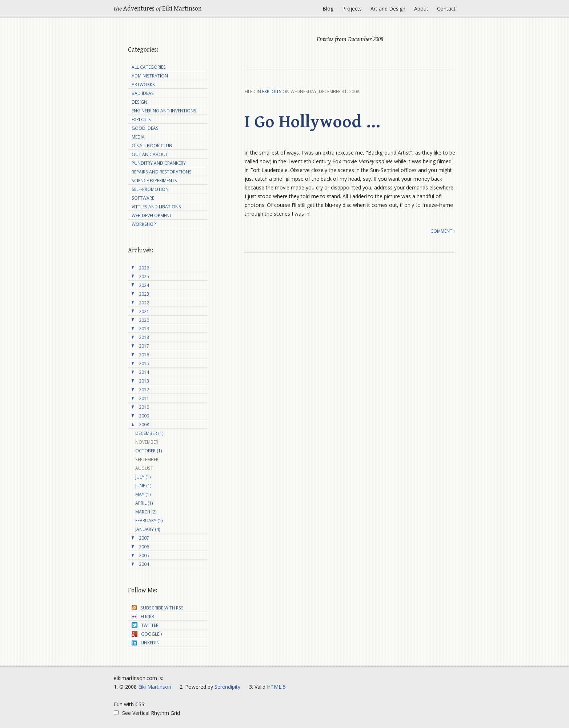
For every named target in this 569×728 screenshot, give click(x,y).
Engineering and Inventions (164, 111)
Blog (328, 9)
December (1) (149, 433)
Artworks (143, 85)
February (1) (149, 521)
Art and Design (388, 9)
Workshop (144, 224)
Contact (446, 9)
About (421, 9)
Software (143, 198)
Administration (150, 76)
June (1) (143, 486)
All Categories (149, 67)
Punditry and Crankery (159, 163)
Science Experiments (154, 181)
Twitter (145, 625)
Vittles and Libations (156, 207)
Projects (352, 9)
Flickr (143, 617)
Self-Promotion (150, 189)
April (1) (144, 503)
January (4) (148, 529)
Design (139, 102)
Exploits (272, 91)
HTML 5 (276, 687)
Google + (147, 634)
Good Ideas (145, 128)
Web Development (152, 215)
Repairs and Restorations (162, 172)
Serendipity (227, 687)
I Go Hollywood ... (312, 122)
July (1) (143, 477)
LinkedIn (146, 643)
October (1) (149, 451)
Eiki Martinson (155, 687)
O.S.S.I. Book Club (152, 146)
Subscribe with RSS (158, 608)
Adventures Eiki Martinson (158, 9)
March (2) (146, 512)
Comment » (443, 231)
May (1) (143, 494)
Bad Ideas (143, 93)
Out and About (150, 154)
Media (138, 137)
